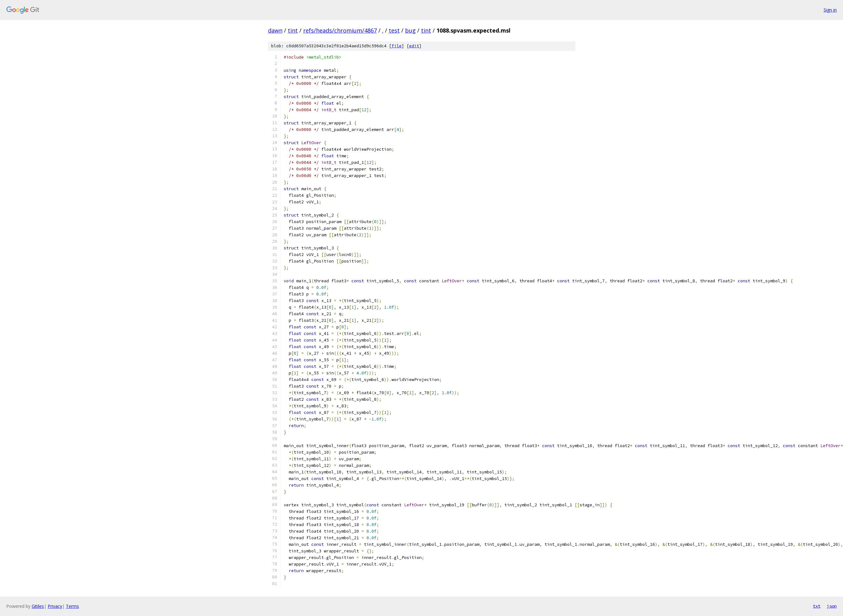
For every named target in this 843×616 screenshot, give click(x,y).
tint (293, 30)
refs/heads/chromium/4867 (340, 30)
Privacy (55, 606)
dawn (275, 30)
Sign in (830, 10)
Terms (72, 606)
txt (817, 606)
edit (414, 46)
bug (410, 30)
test (394, 30)
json (832, 606)
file (397, 46)
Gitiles (38, 606)
